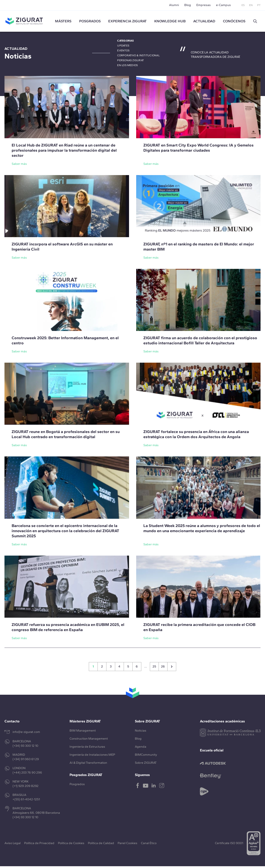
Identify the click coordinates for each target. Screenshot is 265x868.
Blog (188, 5)
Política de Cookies (71, 845)
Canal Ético (149, 845)
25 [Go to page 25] (154, 668)
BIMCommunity (146, 756)
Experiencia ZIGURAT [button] (127, 22)
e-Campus (223, 5)
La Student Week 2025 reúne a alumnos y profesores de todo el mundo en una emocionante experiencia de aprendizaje (202, 530)
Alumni (174, 5)
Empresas (204, 5)
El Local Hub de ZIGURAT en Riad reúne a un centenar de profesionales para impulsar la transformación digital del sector (64, 152)
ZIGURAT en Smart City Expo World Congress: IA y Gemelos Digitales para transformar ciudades (198, 149)
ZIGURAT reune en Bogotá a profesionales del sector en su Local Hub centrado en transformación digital (66, 436)
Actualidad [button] (204, 22)
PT (259, 5)
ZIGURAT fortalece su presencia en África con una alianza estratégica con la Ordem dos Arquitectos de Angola (196, 436)
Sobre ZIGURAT (146, 764)
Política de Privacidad (39, 845)
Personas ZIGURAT (130, 62)
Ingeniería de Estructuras (87, 748)
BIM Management (83, 732)
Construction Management (89, 740)
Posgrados (90, 22)
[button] (255, 22)
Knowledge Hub (170, 22)
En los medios (127, 67)
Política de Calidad (101, 845)
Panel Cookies (127, 845)
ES (243, 5)
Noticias (141, 732)
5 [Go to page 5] (128, 668)
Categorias (125, 42)
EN (251, 5)
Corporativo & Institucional (138, 57)
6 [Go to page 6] (137, 668)
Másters (63, 22)
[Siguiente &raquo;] (172, 668)
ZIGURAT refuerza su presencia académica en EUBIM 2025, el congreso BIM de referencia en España (68, 629)
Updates (123, 47)
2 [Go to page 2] (102, 668)
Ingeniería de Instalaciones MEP (92, 756)
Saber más (19, 165)
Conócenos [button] (234, 22)
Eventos (123, 52)
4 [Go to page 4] (119, 668)
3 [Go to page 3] (111, 668)
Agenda (141, 748)
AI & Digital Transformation (88, 764)
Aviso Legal (13, 845)
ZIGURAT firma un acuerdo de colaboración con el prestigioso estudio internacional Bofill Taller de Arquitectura (200, 342)
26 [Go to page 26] (163, 668)
